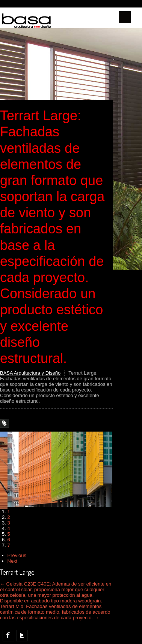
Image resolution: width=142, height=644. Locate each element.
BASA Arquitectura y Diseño (30, 373)
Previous (17, 555)
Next (13, 561)
